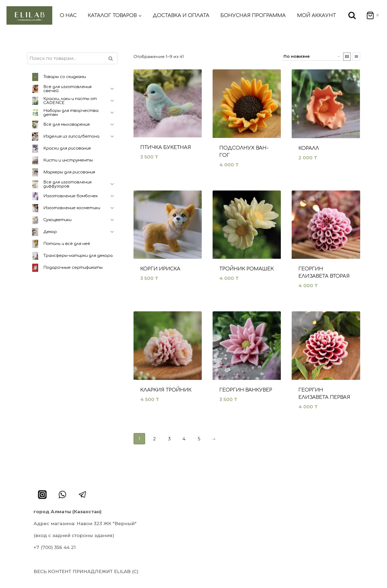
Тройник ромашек (247, 269)
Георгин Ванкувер (246, 390)
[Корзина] (371, 15)
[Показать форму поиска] (352, 15)
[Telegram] (83, 495)
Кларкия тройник (166, 390)
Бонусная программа (253, 15)
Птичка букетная (166, 147)
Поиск (112, 58)
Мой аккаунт (316, 15)
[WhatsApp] (62, 495)
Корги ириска (160, 269)
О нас (68, 15)
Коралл (309, 148)
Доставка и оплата (181, 15)
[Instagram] (42, 495)
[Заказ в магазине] (312, 57)
